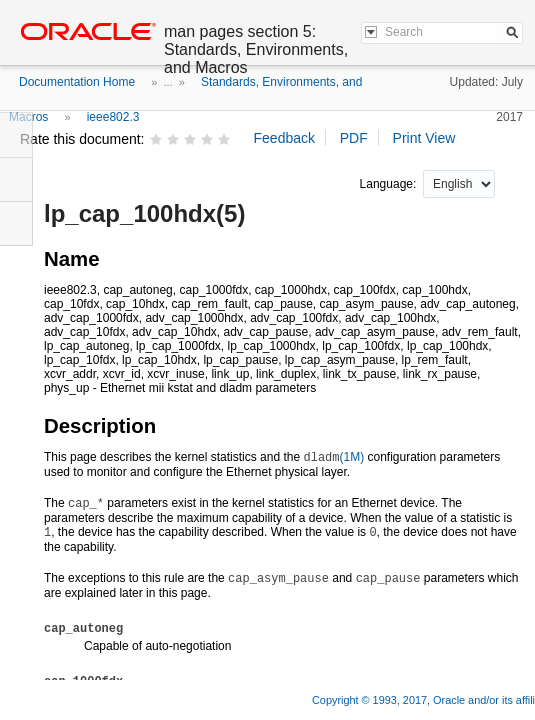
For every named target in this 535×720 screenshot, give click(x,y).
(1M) (333, 457)
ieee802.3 (113, 117)
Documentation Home (77, 82)
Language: (390, 184)
